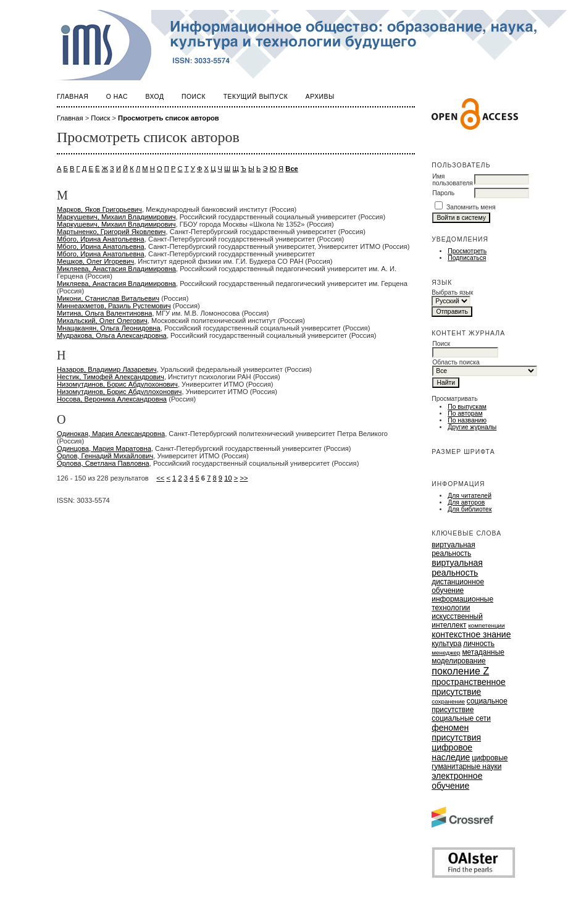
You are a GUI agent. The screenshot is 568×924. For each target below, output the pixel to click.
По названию (467, 420)
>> (244, 478)
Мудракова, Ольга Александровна (112, 335)
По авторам (465, 414)
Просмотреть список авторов (169, 118)
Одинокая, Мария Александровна (111, 434)
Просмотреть (467, 251)
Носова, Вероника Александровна (112, 399)
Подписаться (467, 258)
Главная (73, 97)
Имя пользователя (453, 180)
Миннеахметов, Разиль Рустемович (114, 306)
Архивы (320, 97)
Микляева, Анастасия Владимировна (116, 269)
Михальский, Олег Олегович (102, 321)
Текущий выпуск (256, 97)
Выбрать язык (452, 292)
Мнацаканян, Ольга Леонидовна (109, 328)
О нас (117, 97)
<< (160, 478)
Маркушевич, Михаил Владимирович (116, 217)
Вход (155, 97)
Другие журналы (472, 427)
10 (228, 478)
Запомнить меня (471, 207)
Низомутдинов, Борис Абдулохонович (117, 384)
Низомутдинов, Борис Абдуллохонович (119, 392)
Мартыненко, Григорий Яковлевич (111, 232)
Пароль (443, 193)
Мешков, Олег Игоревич (95, 261)
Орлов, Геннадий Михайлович (105, 456)
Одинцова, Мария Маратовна (104, 448)
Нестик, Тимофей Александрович (111, 377)
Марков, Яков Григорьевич (99, 209)
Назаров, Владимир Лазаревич (107, 369)
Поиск (194, 97)
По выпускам (467, 407)
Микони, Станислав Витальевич (108, 298)
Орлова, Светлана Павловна (103, 463)
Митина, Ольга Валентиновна (104, 313)
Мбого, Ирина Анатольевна (101, 239)
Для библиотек (470, 509)
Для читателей (470, 496)
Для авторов (466, 502)
